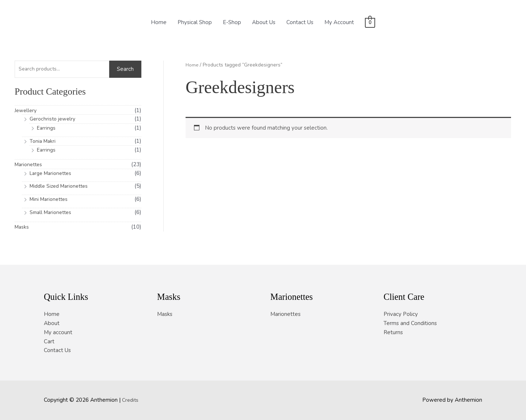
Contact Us (300, 22)
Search (125, 70)
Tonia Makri (43, 142)
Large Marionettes (53, 174)
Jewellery (27, 111)
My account (58, 332)
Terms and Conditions (410, 323)
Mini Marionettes (50, 200)
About (52, 323)
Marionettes (30, 165)
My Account (339, 22)
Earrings (47, 129)
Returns (393, 332)
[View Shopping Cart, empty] (370, 22)
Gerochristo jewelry (54, 120)
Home (159, 22)
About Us (264, 22)
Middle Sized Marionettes (62, 187)
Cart (49, 341)
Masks (22, 228)
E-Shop (232, 22)
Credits (131, 400)
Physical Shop (195, 22)
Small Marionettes (52, 213)
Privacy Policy (401, 314)
